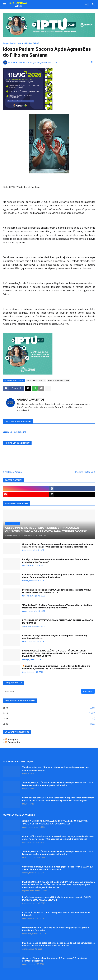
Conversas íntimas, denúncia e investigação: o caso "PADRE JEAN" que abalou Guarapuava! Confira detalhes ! (58, 576)
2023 (49, 708)
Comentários (13, 742)
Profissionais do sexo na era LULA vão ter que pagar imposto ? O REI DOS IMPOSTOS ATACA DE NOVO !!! (56, 591)
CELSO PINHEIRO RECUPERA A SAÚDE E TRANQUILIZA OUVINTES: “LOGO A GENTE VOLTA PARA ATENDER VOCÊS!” (55, 822)
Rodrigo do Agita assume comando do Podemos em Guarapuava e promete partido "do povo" (55, 561)
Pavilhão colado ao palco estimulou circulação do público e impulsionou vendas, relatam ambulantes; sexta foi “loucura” (59, 944)
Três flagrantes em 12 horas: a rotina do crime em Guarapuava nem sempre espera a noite (56, 768)
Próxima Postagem (84, 472)
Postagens (12, 739)
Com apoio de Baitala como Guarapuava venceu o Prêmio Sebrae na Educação (56, 914)
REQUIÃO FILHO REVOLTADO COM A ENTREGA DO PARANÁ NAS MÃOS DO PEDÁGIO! (57, 622)
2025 (49, 719)
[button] (4, 4)
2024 (49, 713)
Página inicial (9, 43)
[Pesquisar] (42, 691)
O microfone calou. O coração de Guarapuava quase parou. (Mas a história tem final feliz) (56, 929)
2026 (49, 724)
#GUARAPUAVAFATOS (28, 43)
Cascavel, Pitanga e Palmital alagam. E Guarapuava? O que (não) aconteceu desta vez (55, 637)
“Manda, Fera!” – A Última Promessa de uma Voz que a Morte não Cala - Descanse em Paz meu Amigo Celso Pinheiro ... (58, 606)
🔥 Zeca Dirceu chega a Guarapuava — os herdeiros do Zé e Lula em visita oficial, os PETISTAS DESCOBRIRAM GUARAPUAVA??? (56, 667)
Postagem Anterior (13, 472)
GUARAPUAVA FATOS (31, 400)
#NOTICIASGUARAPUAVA (59, 380)
